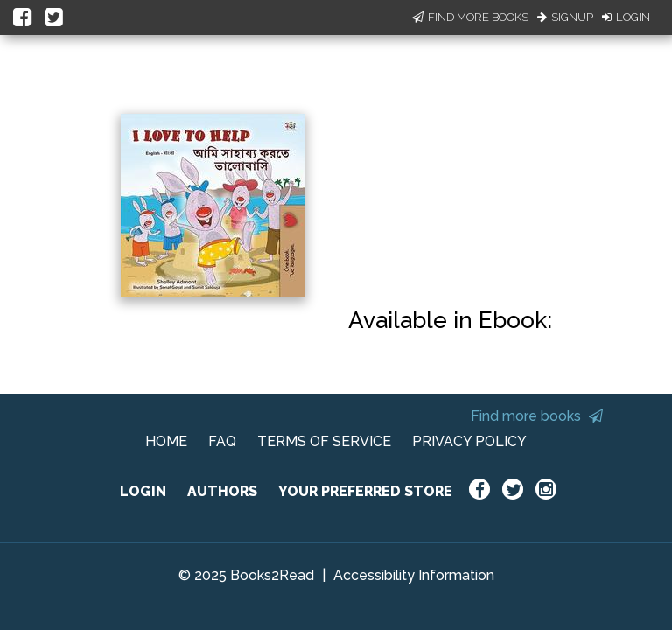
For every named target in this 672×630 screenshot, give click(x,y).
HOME (166, 441)
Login (626, 17)
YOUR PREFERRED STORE (365, 491)
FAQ (222, 441)
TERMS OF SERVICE (324, 441)
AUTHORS (222, 491)
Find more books (537, 416)
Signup (565, 17)
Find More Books (470, 17)
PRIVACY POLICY (469, 441)
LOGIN (143, 491)
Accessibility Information (414, 575)
